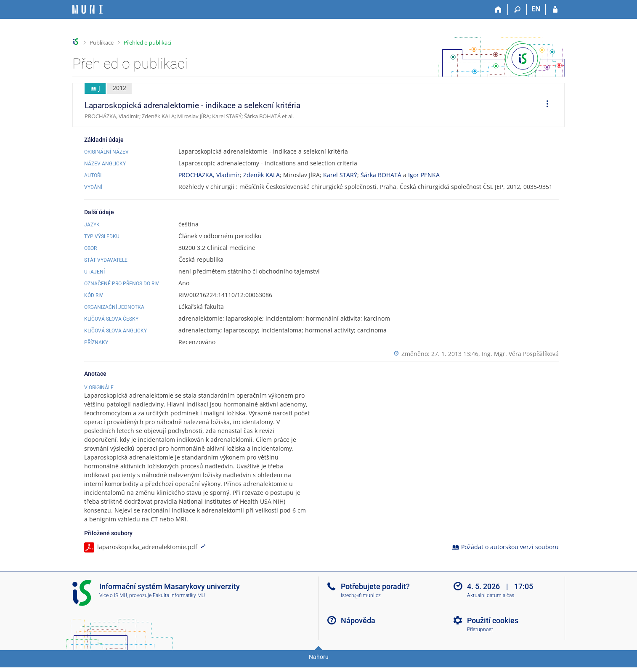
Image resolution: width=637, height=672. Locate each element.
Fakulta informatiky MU (179, 604)
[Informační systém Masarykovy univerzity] (88, 9)
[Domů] (498, 10)
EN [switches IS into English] (536, 9)
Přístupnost (480, 638)
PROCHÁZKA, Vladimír (209, 175)
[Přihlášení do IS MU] (555, 10)
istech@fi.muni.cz (361, 604)
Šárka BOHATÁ (381, 175)
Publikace (102, 42)
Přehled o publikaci (147, 42)
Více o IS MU (113, 604)
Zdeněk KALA (261, 175)
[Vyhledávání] (517, 10)
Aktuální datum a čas (491, 604)
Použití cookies (493, 629)
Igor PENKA (424, 175)
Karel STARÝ (340, 175)
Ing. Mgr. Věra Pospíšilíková (520, 354)
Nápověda (358, 629)
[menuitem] (544, 105)
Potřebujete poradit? (375, 595)
